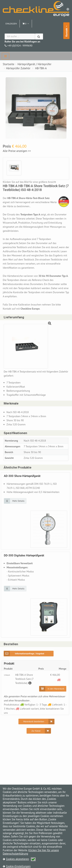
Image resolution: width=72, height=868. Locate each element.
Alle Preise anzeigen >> (17, 151)
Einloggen (11, 24)
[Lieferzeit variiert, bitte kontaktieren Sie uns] (59, 680)
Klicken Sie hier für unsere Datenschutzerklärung (31, 852)
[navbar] (6, 56)
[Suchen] (39, 36)
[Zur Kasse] (39, 731)
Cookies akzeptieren (21, 859)
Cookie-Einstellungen (18, 866)
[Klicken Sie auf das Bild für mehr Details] (15, 501)
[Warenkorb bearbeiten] (36, 722)
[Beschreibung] (29, 683)
